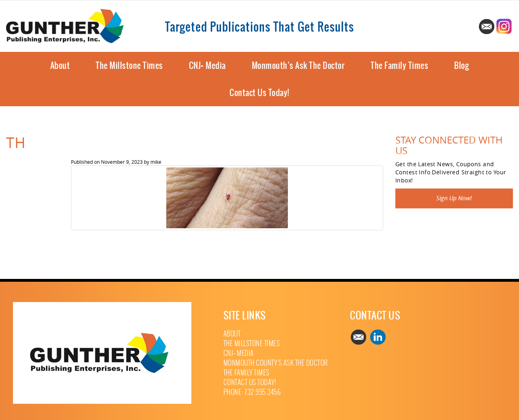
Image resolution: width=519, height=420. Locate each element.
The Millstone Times (129, 65)
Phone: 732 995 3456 (252, 392)
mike (156, 162)
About (60, 65)
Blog (461, 65)
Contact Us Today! (259, 93)
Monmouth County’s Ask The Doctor (276, 363)
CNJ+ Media (207, 65)
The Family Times (399, 65)
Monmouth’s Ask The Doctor (298, 65)
